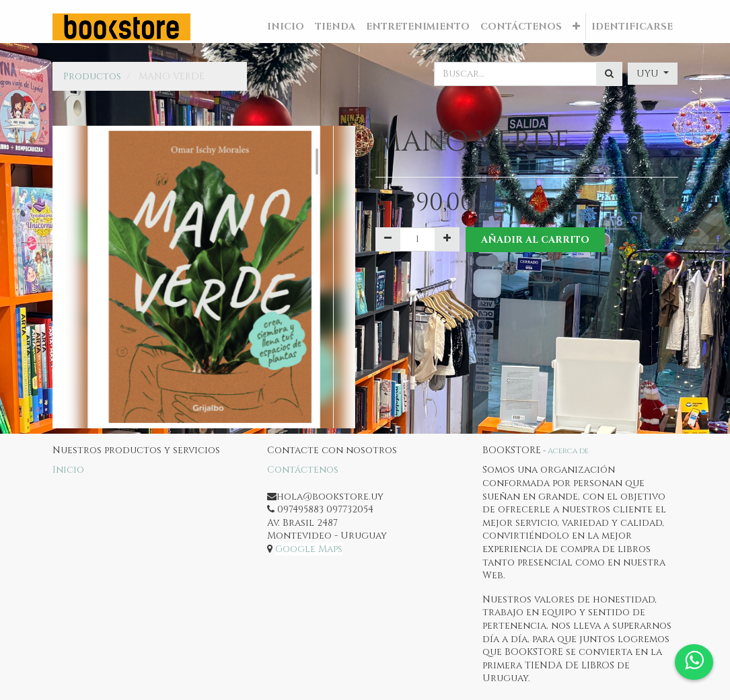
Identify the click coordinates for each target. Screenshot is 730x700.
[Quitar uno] (388, 239)
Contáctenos (303, 470)
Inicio (68, 470)
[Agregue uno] (447, 239)
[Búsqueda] (609, 74)
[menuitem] (286, 27)
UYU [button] (649, 74)
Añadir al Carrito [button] (536, 240)
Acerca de (568, 451)
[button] (576, 27)
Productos (92, 76)
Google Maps (309, 549)
